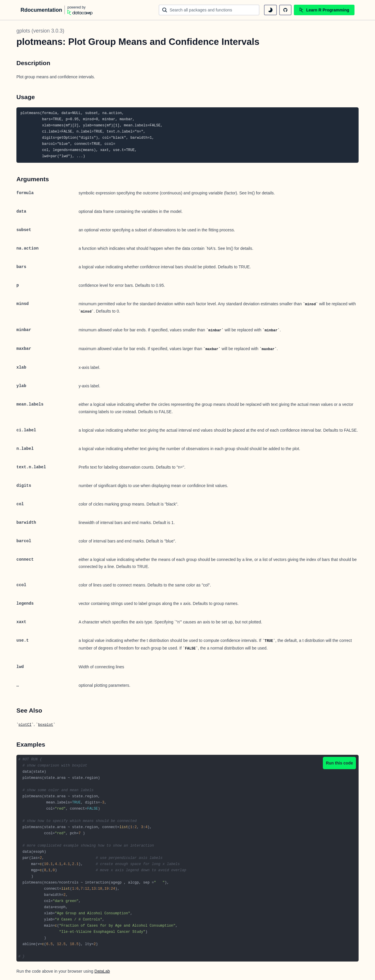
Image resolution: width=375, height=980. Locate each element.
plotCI (25, 725)
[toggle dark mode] (270, 10)
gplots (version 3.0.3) (40, 31)
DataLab (102, 971)
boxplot (46, 725)
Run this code (339, 763)
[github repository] (285, 10)
